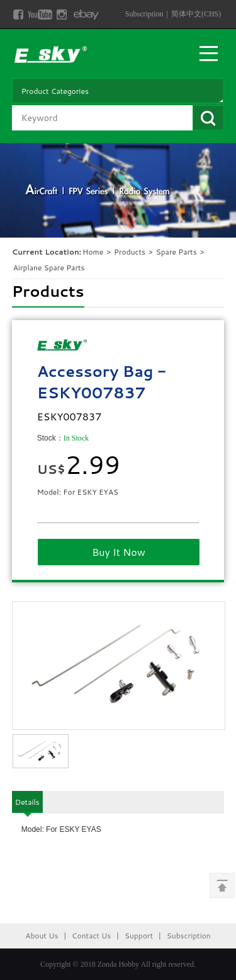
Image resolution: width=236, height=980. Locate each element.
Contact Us (91, 936)
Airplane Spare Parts (49, 268)
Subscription (144, 14)
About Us (42, 936)
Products (130, 252)
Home (93, 252)
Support (139, 936)
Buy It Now (119, 552)
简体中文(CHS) (196, 14)
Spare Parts (177, 252)
